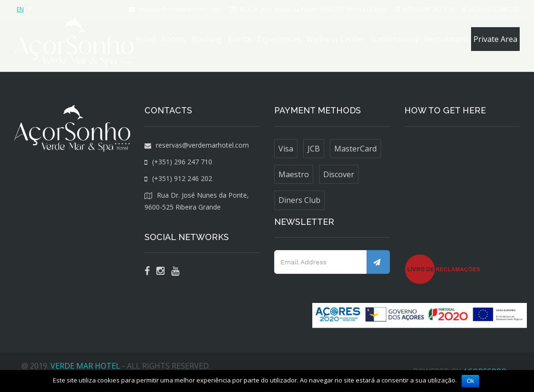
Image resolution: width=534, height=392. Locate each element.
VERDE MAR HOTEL (85, 366)
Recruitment (446, 39)
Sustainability (394, 39)
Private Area (495, 39)
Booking (207, 39)
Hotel (146, 39)
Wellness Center (335, 39)
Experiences (279, 39)
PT (32, 9)
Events (240, 39)
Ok (470, 381)
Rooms (174, 39)
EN (20, 9)
